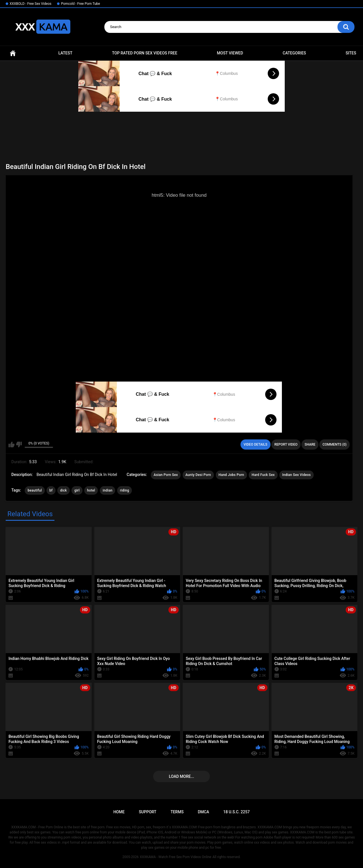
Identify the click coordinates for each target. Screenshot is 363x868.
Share (310, 444)
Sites (351, 53)
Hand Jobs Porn (231, 475)
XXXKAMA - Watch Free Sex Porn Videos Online (176, 857)
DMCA (203, 812)
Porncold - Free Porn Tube (80, 4)
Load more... (182, 776)
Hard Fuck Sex (263, 475)
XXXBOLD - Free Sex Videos (30, 4)
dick (64, 490)
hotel (91, 490)
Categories (294, 53)
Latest (66, 53)
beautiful (35, 490)
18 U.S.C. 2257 (236, 812)
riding (124, 490)
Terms (177, 812)
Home (13, 53)
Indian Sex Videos (296, 475)
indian (108, 490)
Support (147, 812)
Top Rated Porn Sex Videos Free (145, 53)
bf (51, 490)
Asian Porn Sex (166, 475)
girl (77, 490)
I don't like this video (19, 444)
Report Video (286, 444)
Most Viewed (230, 53)
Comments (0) (334, 444)
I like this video (11, 444)
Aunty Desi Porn (198, 475)
